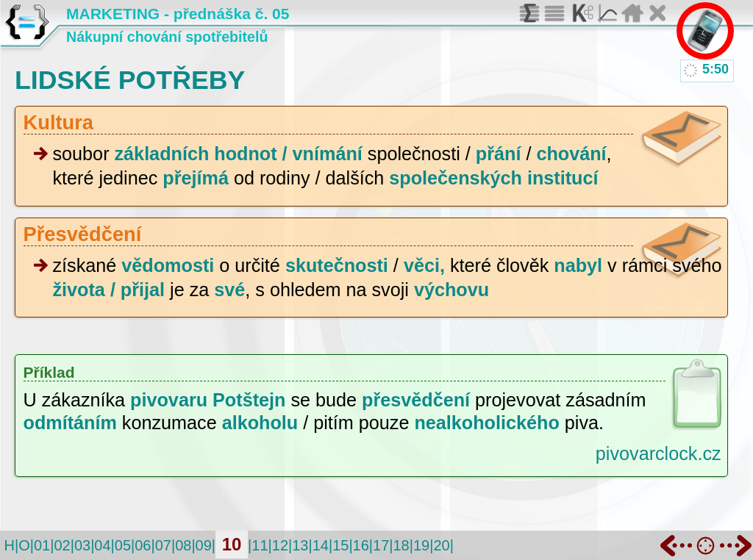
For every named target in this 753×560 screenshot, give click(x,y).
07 (163, 545)
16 (361, 545)
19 (421, 545)
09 (204, 545)
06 (143, 545)
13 (300, 545)
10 (232, 544)
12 (280, 545)
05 (123, 545)
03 (82, 545)
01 (42, 545)
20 (441, 545)
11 (260, 545)
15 (340, 545)
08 (183, 545)
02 (62, 545)
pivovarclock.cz (659, 453)
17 (381, 545)
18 (401, 545)
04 (102, 545)
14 (321, 545)
